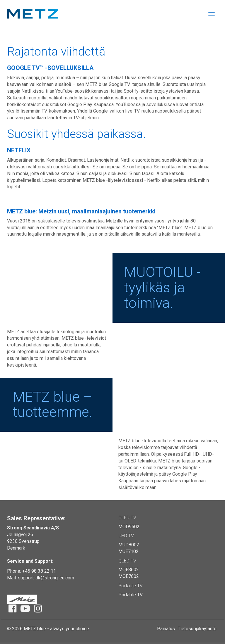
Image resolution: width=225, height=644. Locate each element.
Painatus (166, 629)
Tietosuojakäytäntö (197, 629)
